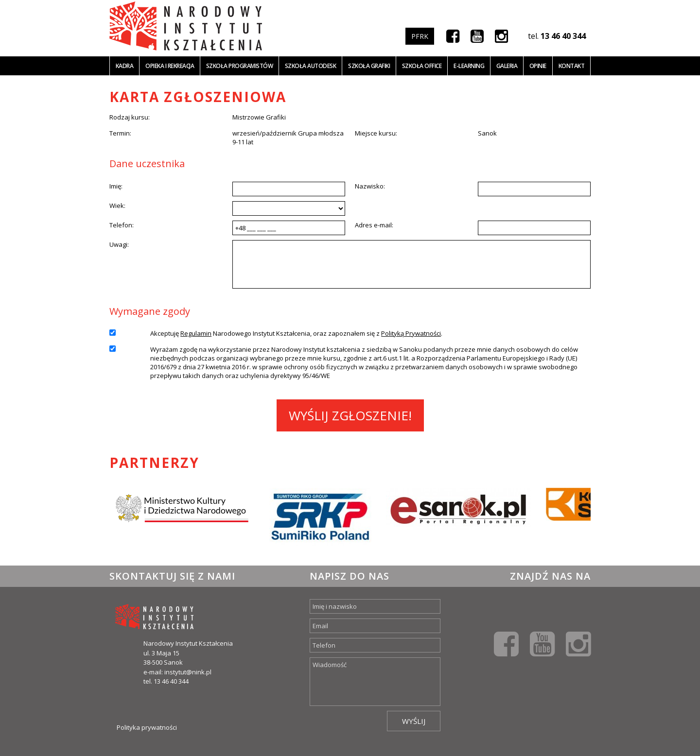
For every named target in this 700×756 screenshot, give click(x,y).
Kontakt (572, 66)
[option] (182, 517)
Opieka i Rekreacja (170, 66)
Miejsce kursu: (376, 133)
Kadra (125, 66)
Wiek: (117, 206)
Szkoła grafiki (369, 66)
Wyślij (414, 721)
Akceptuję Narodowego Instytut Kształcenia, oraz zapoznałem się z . (296, 333)
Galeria (507, 66)
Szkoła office (422, 66)
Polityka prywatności (147, 727)
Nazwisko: (370, 186)
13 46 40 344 (563, 36)
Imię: (116, 186)
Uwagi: (119, 244)
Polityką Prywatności (411, 333)
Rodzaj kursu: (130, 117)
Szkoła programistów (240, 66)
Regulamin (196, 333)
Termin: (120, 133)
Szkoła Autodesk (311, 66)
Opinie (538, 66)
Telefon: (122, 225)
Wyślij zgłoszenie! (350, 415)
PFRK (420, 36)
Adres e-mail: (374, 225)
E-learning (469, 66)
